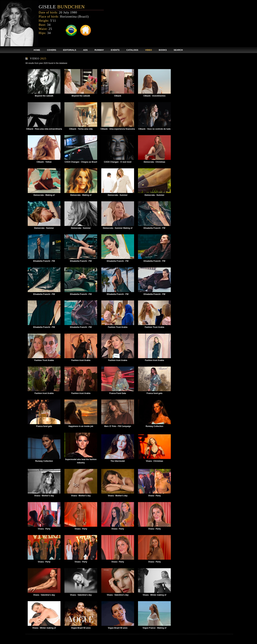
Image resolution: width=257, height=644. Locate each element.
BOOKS (163, 50)
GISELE (62, 7)
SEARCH (178, 50)
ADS (85, 50)
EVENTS (115, 50)
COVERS (52, 50)
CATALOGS (132, 50)
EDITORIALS (70, 50)
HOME (37, 50)
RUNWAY (99, 50)
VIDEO (149, 50)
